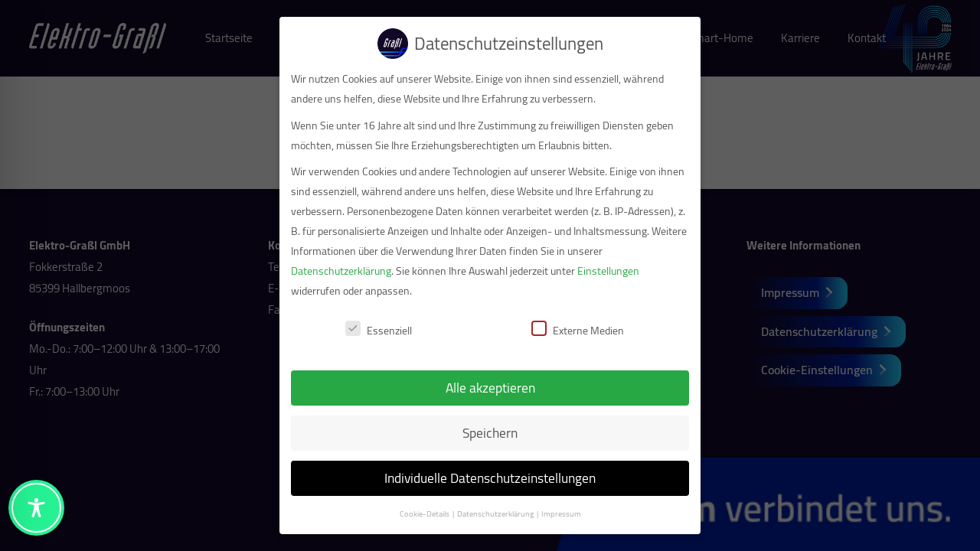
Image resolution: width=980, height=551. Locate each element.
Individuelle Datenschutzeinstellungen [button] (485, 478)
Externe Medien (572, 331)
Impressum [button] (555, 514)
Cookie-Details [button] (419, 514)
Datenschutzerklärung (336, 271)
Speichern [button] (485, 433)
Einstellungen (603, 271)
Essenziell (373, 331)
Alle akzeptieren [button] (484, 388)
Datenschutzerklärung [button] (490, 514)
